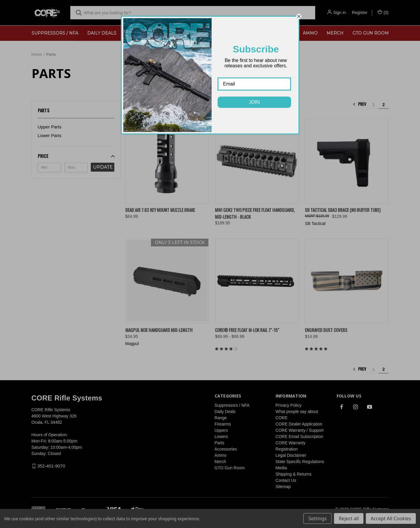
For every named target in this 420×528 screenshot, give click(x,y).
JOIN (254, 102)
